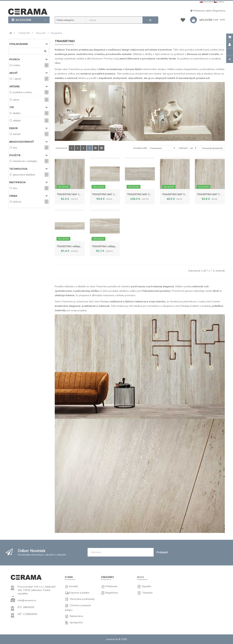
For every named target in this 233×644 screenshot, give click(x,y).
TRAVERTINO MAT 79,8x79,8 (213, 194)
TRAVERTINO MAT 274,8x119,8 (144, 194)
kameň (17, 134)
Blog (141, 577)
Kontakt (73, 586)
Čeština (219, 2)
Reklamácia (76, 616)
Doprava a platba (79, 593)
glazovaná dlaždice (24, 175)
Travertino (56, 33)
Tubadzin (147, 593)
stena (16, 100)
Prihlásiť (162, 552)
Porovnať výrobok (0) (212, 148)
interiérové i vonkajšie (25, 161)
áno (15, 148)
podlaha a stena (22, 92)
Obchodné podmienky (82, 599)
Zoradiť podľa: (140, 148)
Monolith (41, 33)
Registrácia (219, 11)
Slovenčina (207, 2)
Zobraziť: (183, 148)
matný (16, 65)
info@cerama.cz (27, 600)
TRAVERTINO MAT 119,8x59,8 (108, 194)
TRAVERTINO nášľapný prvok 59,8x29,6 (114, 246)
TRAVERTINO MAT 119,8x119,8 (74, 194)
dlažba (17, 113)
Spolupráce (76, 622)
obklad (17, 121)
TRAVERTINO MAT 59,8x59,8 (178, 194)
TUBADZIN (24, 33)
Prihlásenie (199, 11)
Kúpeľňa (147, 586)
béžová (17, 202)
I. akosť (17, 79)
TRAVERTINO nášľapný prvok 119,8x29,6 (79, 246)
